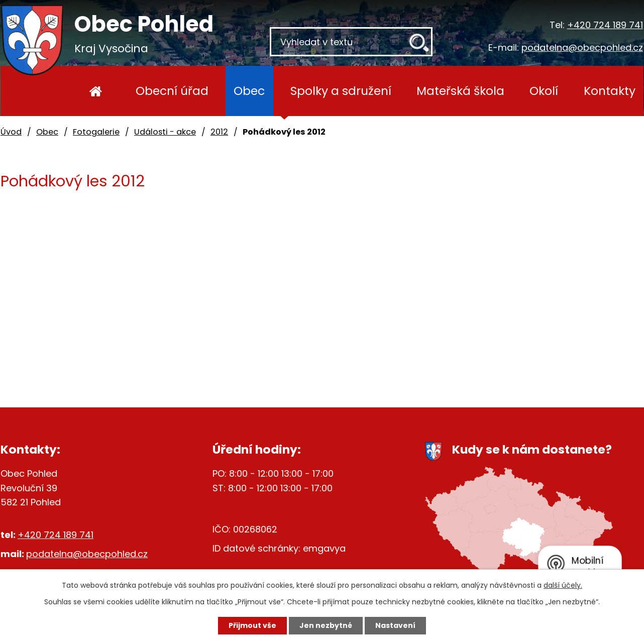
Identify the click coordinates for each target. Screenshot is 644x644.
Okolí (544, 91)
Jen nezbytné (326, 625)
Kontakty (610, 91)
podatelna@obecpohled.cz (582, 47)
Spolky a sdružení (341, 91)
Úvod (96, 91)
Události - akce (165, 132)
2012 (219, 132)
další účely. (563, 585)
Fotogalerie (96, 132)
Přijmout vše (252, 625)
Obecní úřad (172, 91)
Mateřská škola (460, 91)
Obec (249, 91)
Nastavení (395, 625)
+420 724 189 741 (605, 25)
